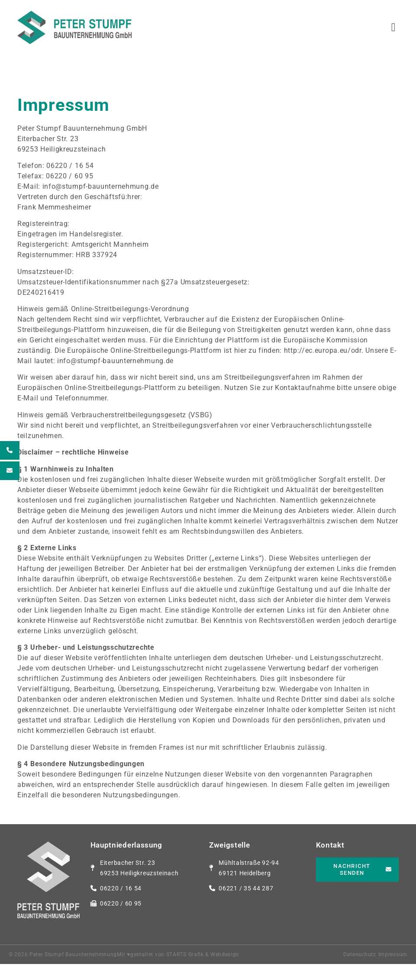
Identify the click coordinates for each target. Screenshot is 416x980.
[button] (393, 27)
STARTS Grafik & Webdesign (203, 970)
